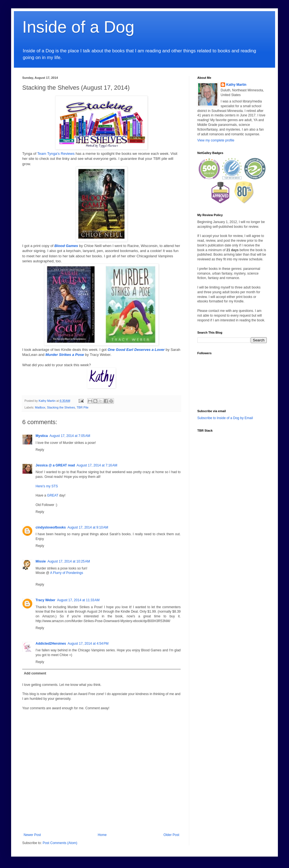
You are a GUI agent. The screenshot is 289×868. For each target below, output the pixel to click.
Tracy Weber (45, 600)
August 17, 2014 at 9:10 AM (88, 527)
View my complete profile (216, 140)
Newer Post (32, 835)
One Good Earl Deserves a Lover (136, 350)
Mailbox (40, 407)
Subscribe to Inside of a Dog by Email (225, 418)
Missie (41, 561)
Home (102, 835)
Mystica (42, 436)
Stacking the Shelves (61, 407)
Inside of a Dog (78, 27)
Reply (40, 450)
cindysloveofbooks (51, 527)
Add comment (35, 673)
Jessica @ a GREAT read (55, 465)
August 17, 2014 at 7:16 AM (97, 465)
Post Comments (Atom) (60, 843)
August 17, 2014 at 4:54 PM (88, 644)
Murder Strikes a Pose (65, 355)
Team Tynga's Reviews (56, 154)
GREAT (53, 495)
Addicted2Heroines (51, 644)
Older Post (171, 835)
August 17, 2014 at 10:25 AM (69, 561)
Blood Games (66, 246)
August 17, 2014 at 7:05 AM (70, 436)
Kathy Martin (236, 85)
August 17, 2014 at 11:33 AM (78, 600)
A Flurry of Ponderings (67, 573)
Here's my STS (47, 486)
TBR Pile (83, 407)
